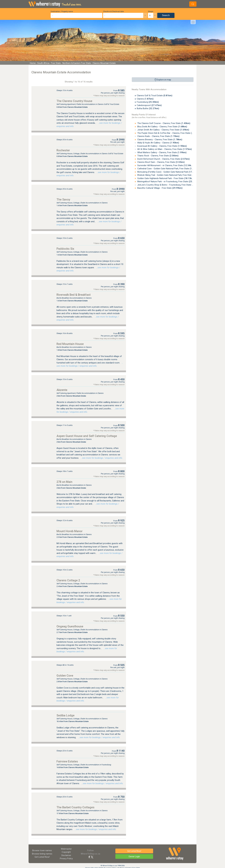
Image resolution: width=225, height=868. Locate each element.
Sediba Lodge (66, 715)
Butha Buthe (148, 108)
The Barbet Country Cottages (75, 807)
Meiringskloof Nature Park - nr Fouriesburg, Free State (168, 182)
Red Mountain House (70, 344)
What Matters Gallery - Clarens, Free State (162, 152)
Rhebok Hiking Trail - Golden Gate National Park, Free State (170, 175)
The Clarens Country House (74, 101)
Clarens (145, 99)
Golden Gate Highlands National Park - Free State (166, 178)
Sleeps (151, 12)
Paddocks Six (65, 249)
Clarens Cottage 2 (68, 580)
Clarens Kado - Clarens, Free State (158, 136)
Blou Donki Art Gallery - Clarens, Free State (162, 127)
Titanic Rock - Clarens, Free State (158, 156)
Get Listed (42, 857)
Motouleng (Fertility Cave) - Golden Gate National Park (168, 172)
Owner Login (134, 856)
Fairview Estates (67, 761)
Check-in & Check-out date (113, 12)
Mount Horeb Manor (70, 531)
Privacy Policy (66, 859)
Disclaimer (66, 855)
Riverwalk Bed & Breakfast (74, 295)
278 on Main (64, 482)
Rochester (63, 150)
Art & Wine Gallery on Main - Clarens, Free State (164, 149)
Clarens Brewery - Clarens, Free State (159, 140)
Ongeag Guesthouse (70, 626)
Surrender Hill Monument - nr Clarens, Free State (165, 165)
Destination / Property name (62, 12)
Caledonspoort (149, 105)
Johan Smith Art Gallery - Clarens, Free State (163, 130)
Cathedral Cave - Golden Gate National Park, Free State (168, 169)
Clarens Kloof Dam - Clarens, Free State (161, 162)
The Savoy (63, 199)
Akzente (62, 390)
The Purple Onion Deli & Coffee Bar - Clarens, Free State (168, 133)
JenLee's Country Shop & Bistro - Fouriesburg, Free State (169, 185)
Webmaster (66, 849)
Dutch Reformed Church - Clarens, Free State (163, 159)
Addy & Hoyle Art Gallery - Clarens (158, 143)
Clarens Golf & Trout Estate (155, 96)
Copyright (66, 852)
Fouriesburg (148, 102)
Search (166, 15)
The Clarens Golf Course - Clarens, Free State (164, 123)
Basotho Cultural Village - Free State (160, 188)
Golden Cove (65, 676)
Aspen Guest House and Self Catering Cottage (87, 436)
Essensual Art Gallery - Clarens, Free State (162, 146)
